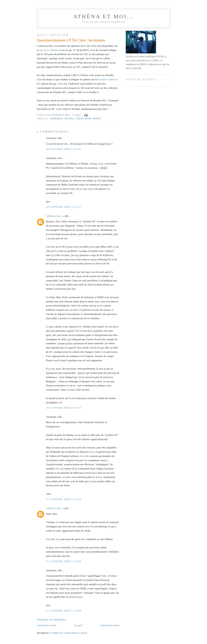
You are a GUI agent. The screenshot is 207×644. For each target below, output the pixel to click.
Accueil (78, 625)
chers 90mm (84, 119)
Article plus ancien (110, 625)
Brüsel (69, 119)
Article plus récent (46, 625)
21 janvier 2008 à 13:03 (64, 561)
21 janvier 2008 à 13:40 (64, 611)
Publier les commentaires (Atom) (69, 633)
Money (97, 119)
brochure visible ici (108, 79)
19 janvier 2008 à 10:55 (64, 408)
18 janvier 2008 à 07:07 (64, 149)
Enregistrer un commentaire (51, 619)
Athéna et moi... (104, 16)
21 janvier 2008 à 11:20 (64, 499)
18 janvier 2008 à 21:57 (64, 207)
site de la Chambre (49, 50)
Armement (57, 119)
